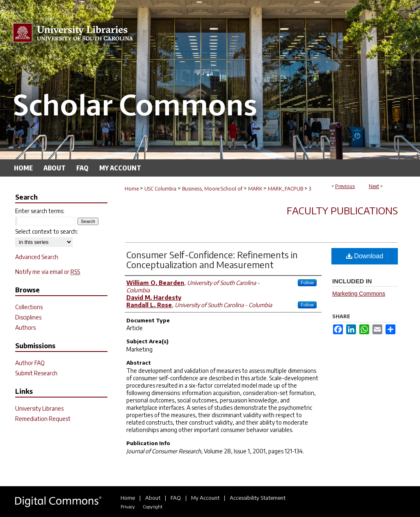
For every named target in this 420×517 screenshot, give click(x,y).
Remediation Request (43, 419)
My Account (205, 498)
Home (132, 189)
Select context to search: (47, 231)
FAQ (176, 498)
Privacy (128, 507)
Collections (29, 307)
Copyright (153, 507)
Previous (345, 186)
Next (374, 186)
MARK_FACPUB (285, 189)
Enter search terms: (40, 211)
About (153, 498)
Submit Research (36, 373)
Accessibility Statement (258, 498)
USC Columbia (160, 189)
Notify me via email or (48, 272)
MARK (255, 189)
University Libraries (39, 408)
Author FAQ (30, 363)
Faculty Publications (342, 210)
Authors (25, 327)
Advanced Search (37, 257)
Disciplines (28, 317)
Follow (307, 283)
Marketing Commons (359, 294)
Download (365, 256)
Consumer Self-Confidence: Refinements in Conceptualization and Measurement (212, 260)
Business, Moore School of (212, 189)
